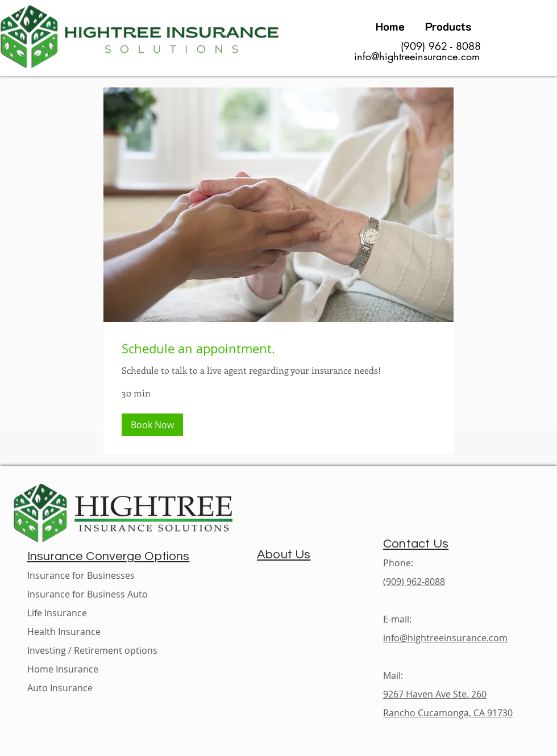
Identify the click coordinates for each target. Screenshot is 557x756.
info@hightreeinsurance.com (417, 56)
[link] (278, 348)
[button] (152, 425)
